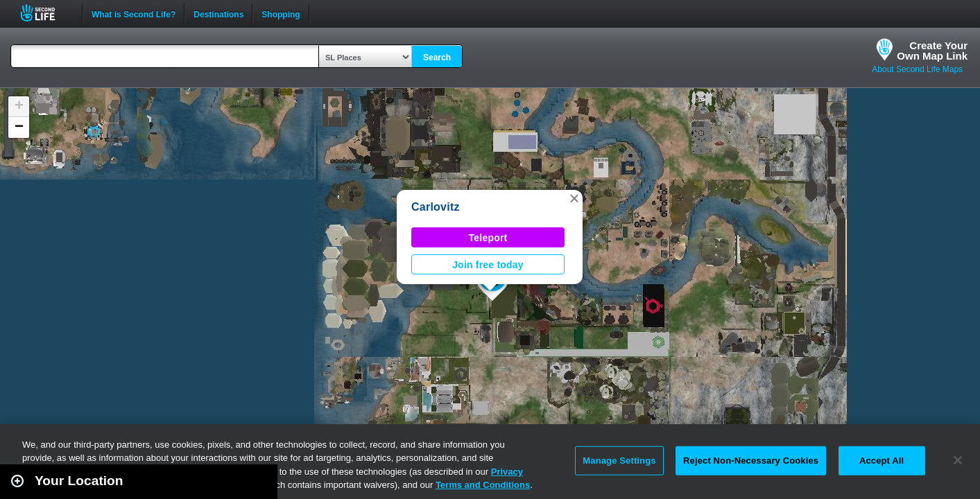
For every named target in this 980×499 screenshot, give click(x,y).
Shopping (281, 13)
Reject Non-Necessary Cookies (751, 461)
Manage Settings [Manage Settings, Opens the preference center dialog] (619, 461)
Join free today (488, 265)
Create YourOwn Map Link (932, 51)
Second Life (45, 13)
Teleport (488, 238)
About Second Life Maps (917, 69)
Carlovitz (436, 207)
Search (437, 58)
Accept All (882, 461)
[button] (574, 198)
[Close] (958, 460)
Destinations (218, 13)
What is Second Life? (134, 13)
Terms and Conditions (483, 485)
